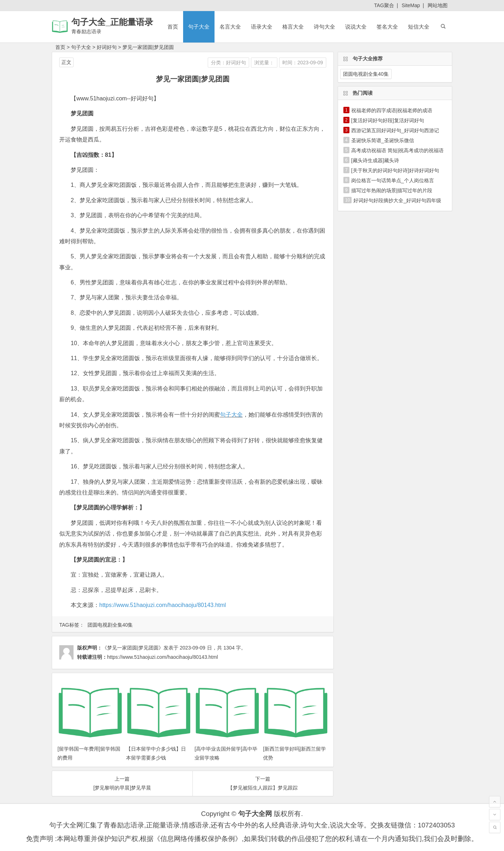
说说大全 (356, 27)
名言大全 (230, 27)
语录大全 (262, 27)
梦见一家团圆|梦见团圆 (148, 47)
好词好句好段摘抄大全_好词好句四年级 (397, 200)
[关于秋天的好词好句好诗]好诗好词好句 (395, 170)
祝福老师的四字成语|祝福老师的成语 (392, 110)
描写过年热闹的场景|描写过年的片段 (392, 190)
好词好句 (107, 47)
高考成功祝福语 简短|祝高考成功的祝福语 (398, 150)
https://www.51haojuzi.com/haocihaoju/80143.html (163, 605)
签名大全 (387, 27)
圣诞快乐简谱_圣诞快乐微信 (383, 140)
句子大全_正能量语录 (112, 22)
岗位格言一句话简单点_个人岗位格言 (393, 180)
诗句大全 (324, 27)
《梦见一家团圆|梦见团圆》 (133, 648)
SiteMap (411, 5)
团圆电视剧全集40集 (110, 625)
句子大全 (199, 27)
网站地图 (438, 5)
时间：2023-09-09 (303, 63)
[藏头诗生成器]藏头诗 (375, 160)
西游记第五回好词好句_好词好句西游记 (395, 130)
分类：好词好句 (228, 63)
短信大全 (419, 27)
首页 (173, 27)
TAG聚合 (384, 5)
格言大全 (293, 27)
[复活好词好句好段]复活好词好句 (388, 120)
